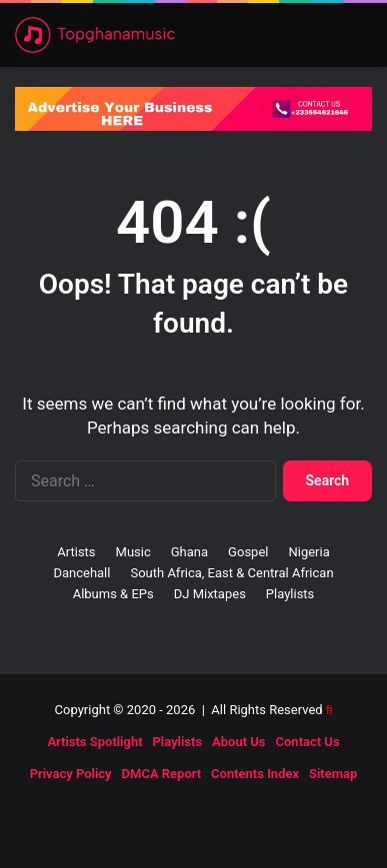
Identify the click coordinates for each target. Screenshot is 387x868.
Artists (76, 552)
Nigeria (308, 552)
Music (133, 552)
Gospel (248, 552)
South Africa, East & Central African (231, 573)
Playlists (290, 594)
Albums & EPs (113, 594)
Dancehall (81, 573)
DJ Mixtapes (210, 594)
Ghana (189, 552)
